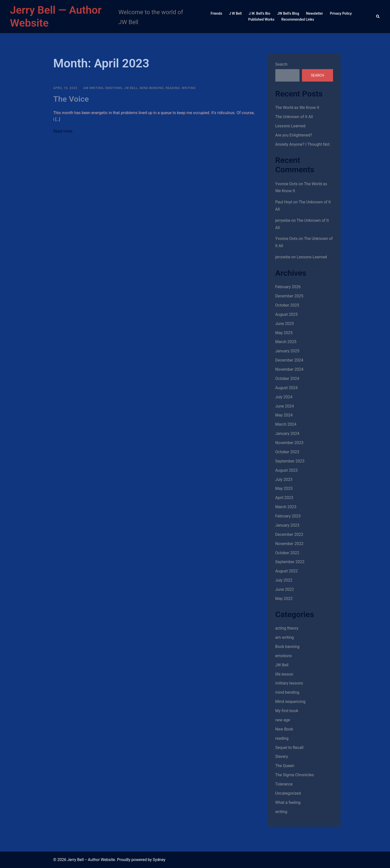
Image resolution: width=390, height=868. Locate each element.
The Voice (71, 99)
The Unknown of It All (294, 117)
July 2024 (284, 397)
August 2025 (287, 314)
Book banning (287, 647)
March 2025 (286, 342)
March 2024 (286, 424)
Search (281, 64)
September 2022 (290, 562)
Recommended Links (298, 19)
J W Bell (235, 13)
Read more (63, 131)
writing (189, 88)
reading (173, 88)
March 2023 (286, 507)
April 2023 (284, 498)
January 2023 (287, 525)
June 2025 (285, 324)
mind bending (152, 88)
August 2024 (287, 388)
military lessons (289, 683)
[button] (378, 16)
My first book (287, 711)
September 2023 (290, 461)
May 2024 (284, 415)
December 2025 (289, 296)
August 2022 (287, 571)
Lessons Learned (290, 126)
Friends (216, 13)
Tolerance (284, 784)
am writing (93, 88)
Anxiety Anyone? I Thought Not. (303, 144)
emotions (114, 88)
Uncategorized (288, 793)
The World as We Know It (297, 108)
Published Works (261, 19)
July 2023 (284, 480)
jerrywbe (283, 220)
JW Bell (131, 88)
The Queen (285, 766)
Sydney (159, 860)
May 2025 (284, 333)
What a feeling (288, 802)
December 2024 (289, 360)
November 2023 (289, 443)
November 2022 (289, 544)
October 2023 (287, 452)
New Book (284, 729)
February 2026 (288, 287)
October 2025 (287, 305)
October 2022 (287, 553)
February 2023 (288, 516)
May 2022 (284, 599)
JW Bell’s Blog (288, 13)
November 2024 (289, 369)
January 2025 (287, 351)
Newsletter (315, 13)
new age (283, 720)
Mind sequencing (291, 702)
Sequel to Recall (290, 748)
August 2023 (287, 470)
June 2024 (285, 406)
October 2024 (287, 379)
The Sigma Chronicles (295, 775)
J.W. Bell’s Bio (260, 13)
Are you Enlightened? (294, 135)
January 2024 (287, 434)
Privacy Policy (341, 13)
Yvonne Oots (287, 184)
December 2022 (289, 534)
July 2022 (284, 580)
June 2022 (285, 589)
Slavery (282, 756)
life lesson (284, 674)
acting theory (287, 628)
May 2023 (284, 488)
